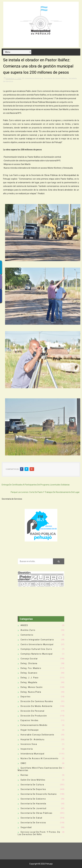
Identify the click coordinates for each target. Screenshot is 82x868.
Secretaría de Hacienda (33, 804)
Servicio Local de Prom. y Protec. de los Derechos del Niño (39, 833)
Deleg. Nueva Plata (31, 692)
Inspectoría (27, 749)
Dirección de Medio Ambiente (37, 706)
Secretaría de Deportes (33, 789)
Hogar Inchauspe (30, 730)
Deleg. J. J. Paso (30, 678)
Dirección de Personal (32, 711)
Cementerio (27, 635)
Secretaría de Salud (31, 818)
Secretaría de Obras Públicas (56, 78)
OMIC (23, 763)
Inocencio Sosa (29, 744)
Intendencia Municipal (34, 78)
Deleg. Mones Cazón (32, 687)
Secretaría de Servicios (33, 823)
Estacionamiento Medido (34, 725)
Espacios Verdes (30, 720)
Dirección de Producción (34, 716)
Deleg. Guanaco (29, 673)
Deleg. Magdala (29, 682)
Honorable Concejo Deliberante (37, 735)
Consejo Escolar (29, 659)
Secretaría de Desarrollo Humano (39, 794)
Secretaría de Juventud (33, 808)
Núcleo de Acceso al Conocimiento (39, 758)
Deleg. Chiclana (29, 663)
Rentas (24, 775)
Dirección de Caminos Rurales (37, 701)
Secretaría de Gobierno (33, 799)
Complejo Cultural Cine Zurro (36, 649)
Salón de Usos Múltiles (33, 780)
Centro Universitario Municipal (37, 644)
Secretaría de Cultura (32, 785)
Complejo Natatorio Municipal (37, 654)
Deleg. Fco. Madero (31, 668)
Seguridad (26, 827)
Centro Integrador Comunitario (37, 640)
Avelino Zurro (28, 630)
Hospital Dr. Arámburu (33, 739)
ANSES (24, 625)
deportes (26, 697)
